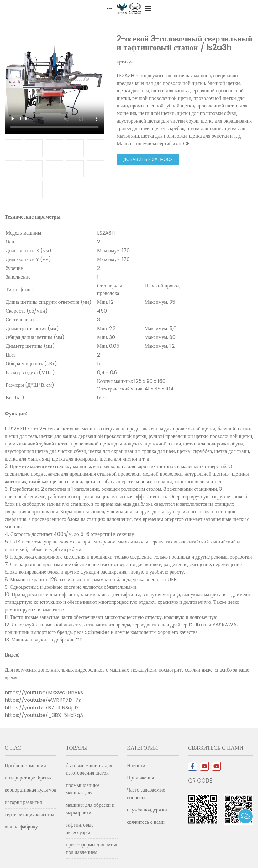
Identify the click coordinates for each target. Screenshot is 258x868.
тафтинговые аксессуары (80, 829)
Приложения (140, 778)
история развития (23, 802)
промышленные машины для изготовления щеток (87, 790)
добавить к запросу (148, 159)
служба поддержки (147, 810)
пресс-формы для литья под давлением (92, 848)
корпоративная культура (30, 790)
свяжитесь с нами (146, 822)
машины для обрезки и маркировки (90, 809)
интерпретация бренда (29, 778)
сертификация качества (29, 814)
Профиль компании (25, 765)
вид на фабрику (21, 827)
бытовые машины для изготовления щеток (89, 769)
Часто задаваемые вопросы (146, 794)
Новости (136, 765)
